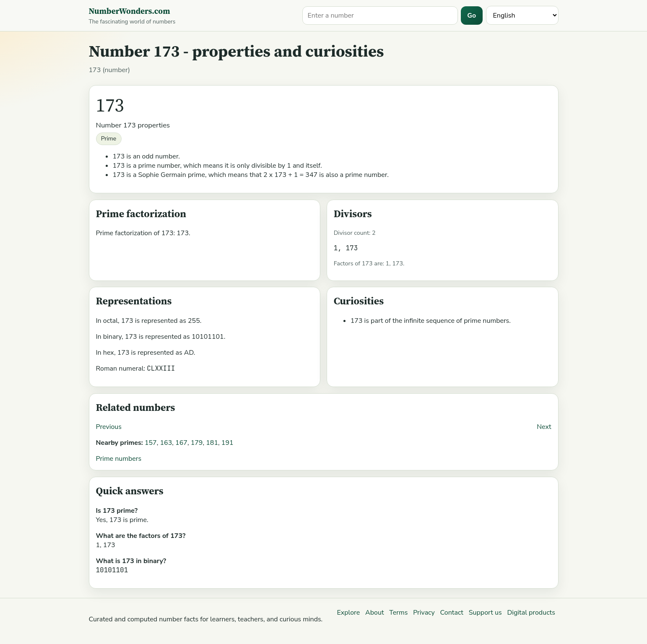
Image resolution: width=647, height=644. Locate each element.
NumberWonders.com (130, 11)
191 (227, 443)
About (374, 613)
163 (166, 443)
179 (197, 443)
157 (151, 443)
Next (544, 427)
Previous (109, 427)
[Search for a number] (380, 16)
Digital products (531, 613)
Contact (452, 613)
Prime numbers (119, 459)
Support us (485, 613)
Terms (398, 613)
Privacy (424, 613)
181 (212, 443)
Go (472, 16)
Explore (348, 613)
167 (181, 443)
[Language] (522, 15)
